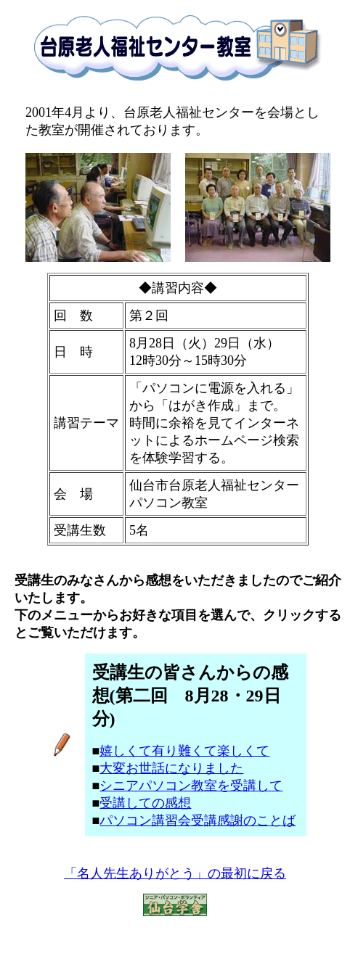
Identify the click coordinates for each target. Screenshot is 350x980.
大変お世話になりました (171, 768)
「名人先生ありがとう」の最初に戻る (175, 873)
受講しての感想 (145, 803)
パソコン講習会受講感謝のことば (198, 820)
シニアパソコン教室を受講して (191, 786)
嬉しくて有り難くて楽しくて (184, 751)
